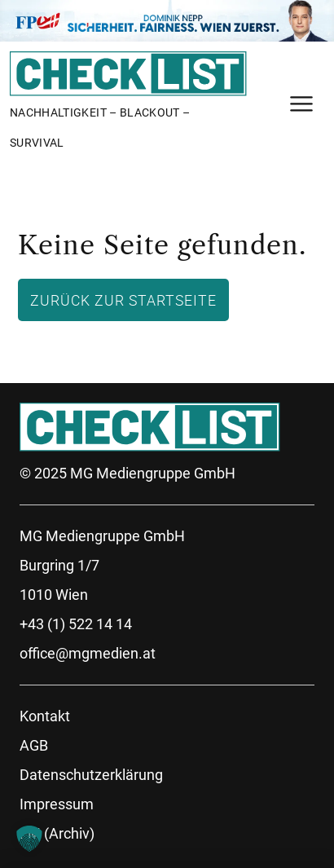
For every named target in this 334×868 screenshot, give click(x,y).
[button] (29, 839)
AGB (34, 745)
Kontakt (45, 716)
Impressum (57, 804)
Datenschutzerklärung (91, 775)
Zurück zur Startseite (123, 300)
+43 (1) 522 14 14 (76, 624)
